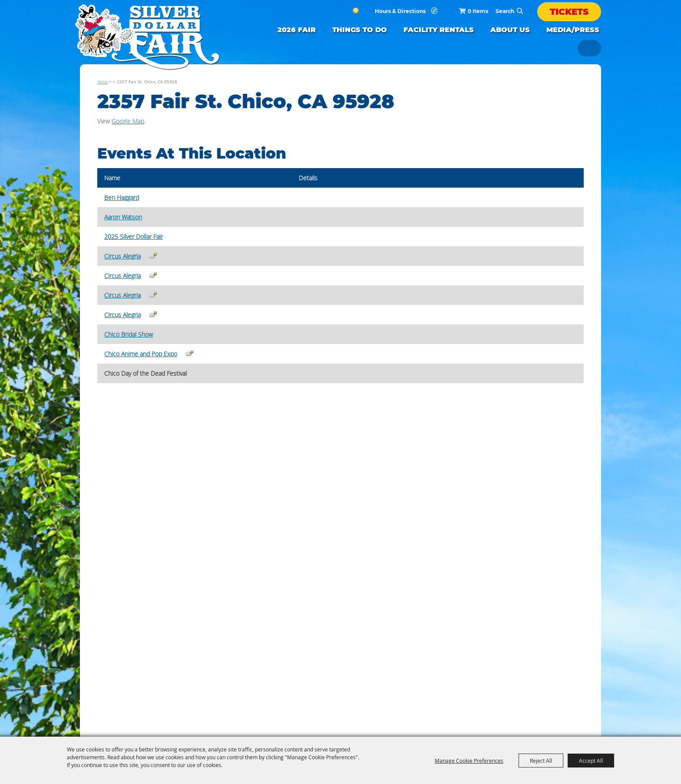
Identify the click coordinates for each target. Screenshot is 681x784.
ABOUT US (510, 30)
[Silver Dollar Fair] (147, 37)
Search (520, 11)
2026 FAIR (297, 30)
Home (102, 82)
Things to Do (360, 30)
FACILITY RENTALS (439, 30)
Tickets (569, 12)
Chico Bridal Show (129, 334)
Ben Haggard (122, 197)
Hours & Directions (400, 12)
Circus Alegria (122, 256)
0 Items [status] (478, 11)
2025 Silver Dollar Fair (134, 237)
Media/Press (573, 30)
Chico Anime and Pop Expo (141, 354)
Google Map (128, 121)
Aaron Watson (123, 217)
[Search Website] (505, 11)
